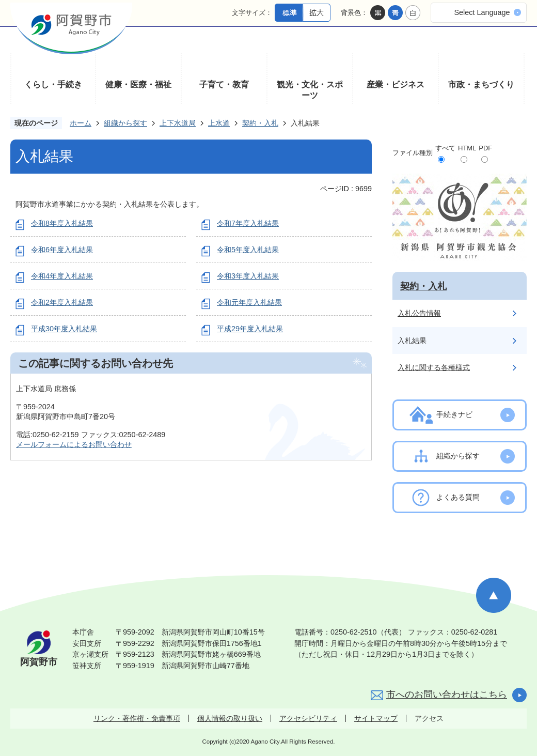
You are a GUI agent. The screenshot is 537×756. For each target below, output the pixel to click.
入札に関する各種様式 (434, 367)
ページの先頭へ (494, 595)
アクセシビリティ (308, 718)
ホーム (81, 123)
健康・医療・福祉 (138, 84)
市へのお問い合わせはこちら (447, 695)
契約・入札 (260, 123)
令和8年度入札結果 (62, 223)
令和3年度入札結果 (248, 276)
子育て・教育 (224, 84)
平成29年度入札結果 (250, 329)
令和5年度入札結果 (248, 250)
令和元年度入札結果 (249, 302)
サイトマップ (376, 718)
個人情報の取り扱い (230, 718)
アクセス (429, 718)
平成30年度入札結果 (64, 329)
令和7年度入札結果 (248, 223)
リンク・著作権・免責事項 (137, 718)
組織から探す (125, 123)
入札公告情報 (419, 313)
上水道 (219, 123)
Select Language (482, 12)
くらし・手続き (53, 84)
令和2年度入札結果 (62, 302)
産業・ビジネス (396, 84)
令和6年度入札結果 (62, 250)
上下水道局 (178, 123)
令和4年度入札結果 (62, 276)
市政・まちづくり (481, 84)
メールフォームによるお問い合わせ (74, 444)
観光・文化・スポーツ (310, 90)
